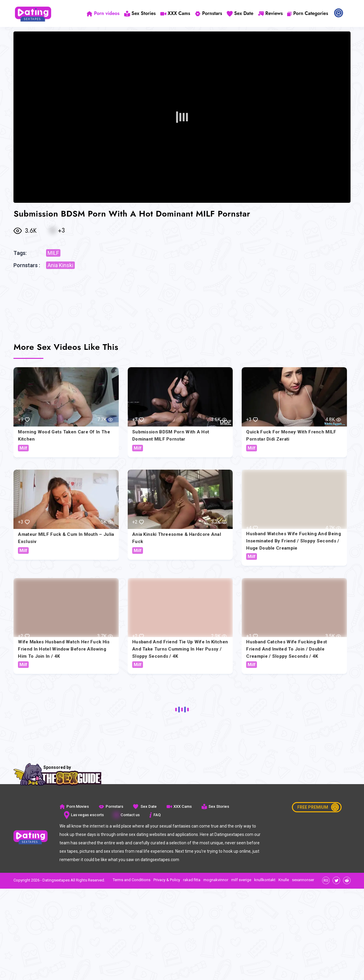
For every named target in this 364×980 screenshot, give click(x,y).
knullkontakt (265, 880)
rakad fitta (192, 880)
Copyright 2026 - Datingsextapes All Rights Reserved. (59, 880)
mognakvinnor (216, 880)
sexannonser (303, 880)
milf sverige (241, 880)
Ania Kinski (60, 265)
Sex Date (240, 13)
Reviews (270, 13)
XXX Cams (175, 13)
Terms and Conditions (132, 880)
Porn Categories (308, 13)
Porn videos (103, 13)
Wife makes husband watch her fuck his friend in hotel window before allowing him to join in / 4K (64, 649)
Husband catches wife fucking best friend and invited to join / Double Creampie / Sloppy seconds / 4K (287, 649)
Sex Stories (140, 13)
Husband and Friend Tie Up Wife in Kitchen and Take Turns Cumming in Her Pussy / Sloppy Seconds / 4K (180, 649)
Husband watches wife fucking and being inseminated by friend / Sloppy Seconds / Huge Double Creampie (293, 541)
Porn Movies (74, 806)
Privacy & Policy (167, 880)
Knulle (284, 880)
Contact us (127, 815)
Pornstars (208, 13)
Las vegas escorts (84, 815)
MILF (53, 253)
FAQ (155, 815)
